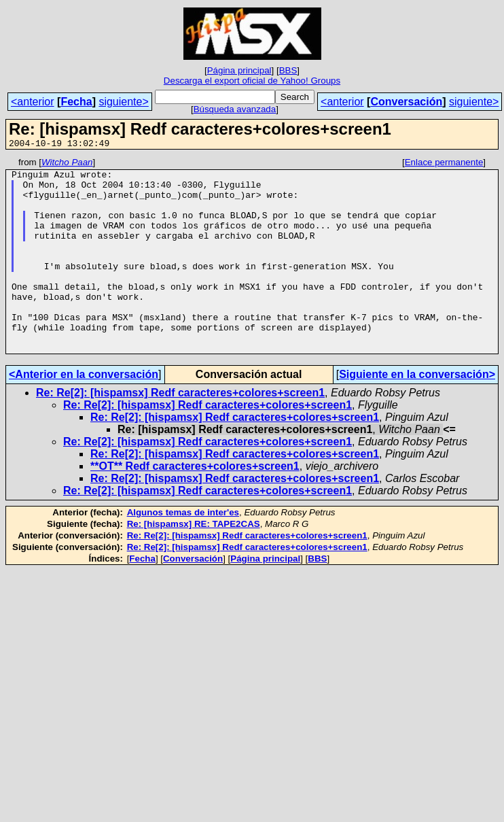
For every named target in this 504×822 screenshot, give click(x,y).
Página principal (239, 70)
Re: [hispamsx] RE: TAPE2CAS (194, 563)
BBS (288, 70)
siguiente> (123, 102)
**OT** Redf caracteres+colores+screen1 (195, 505)
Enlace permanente (444, 164)
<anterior (33, 102)
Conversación (406, 102)
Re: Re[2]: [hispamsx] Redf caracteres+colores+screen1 (180, 431)
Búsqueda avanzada (235, 109)
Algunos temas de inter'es (183, 551)
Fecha (76, 102)
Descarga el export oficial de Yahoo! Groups (252, 81)
